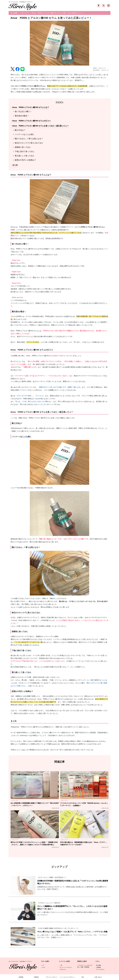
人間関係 (98, 967)
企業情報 (21, 977)
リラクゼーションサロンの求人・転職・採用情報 (85, 966)
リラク (43, 967)
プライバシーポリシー (52, 977)
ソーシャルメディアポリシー (67, 977)
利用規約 (36, 977)
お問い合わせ (98, 977)
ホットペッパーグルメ (66, 967)
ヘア (43, 965)
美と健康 (14, 13)
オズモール (63, 969)
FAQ (83, 977)
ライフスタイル (100, 969)
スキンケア (25, 13)
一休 (61, 965)
